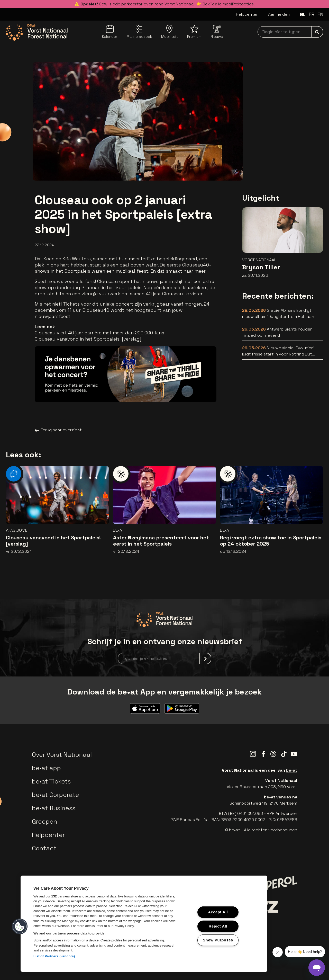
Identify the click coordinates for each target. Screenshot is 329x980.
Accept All (218, 912)
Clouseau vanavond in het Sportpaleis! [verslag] (88, 339)
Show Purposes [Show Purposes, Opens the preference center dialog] (218, 940)
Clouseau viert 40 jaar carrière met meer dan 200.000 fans (99, 333)
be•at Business (54, 808)
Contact (44, 848)
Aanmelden (279, 14)
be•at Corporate (56, 795)
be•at (292, 770)
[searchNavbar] (290, 32)
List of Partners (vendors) (54, 956)
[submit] (317, 32)
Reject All (218, 926)
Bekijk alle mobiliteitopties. (229, 4)
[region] (144, 924)
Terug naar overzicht (58, 430)
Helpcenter (247, 14)
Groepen (44, 821)
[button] (20, 926)
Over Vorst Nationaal (62, 755)
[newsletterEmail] (164, 658)
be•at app (46, 768)
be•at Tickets (51, 781)
